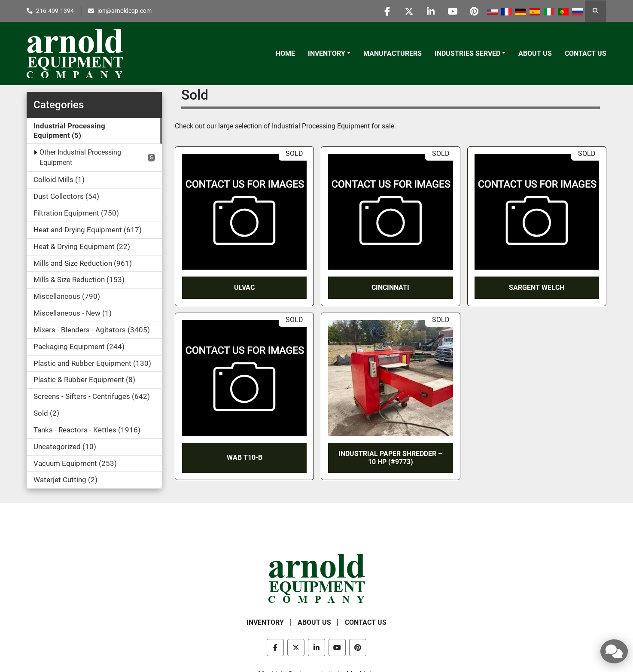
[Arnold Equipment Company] (317, 578)
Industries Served (467, 53)
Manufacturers (393, 53)
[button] (329, 54)
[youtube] (452, 11)
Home (285, 53)
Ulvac (244, 287)
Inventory (327, 53)
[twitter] (408, 11)
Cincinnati (390, 287)
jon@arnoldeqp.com (125, 11)
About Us (535, 53)
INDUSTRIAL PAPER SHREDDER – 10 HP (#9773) (390, 458)
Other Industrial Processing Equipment (80, 157)
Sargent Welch (537, 287)
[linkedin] (430, 11)
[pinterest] (474, 11)
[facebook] (386, 11)
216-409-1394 (55, 11)
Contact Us (586, 53)
